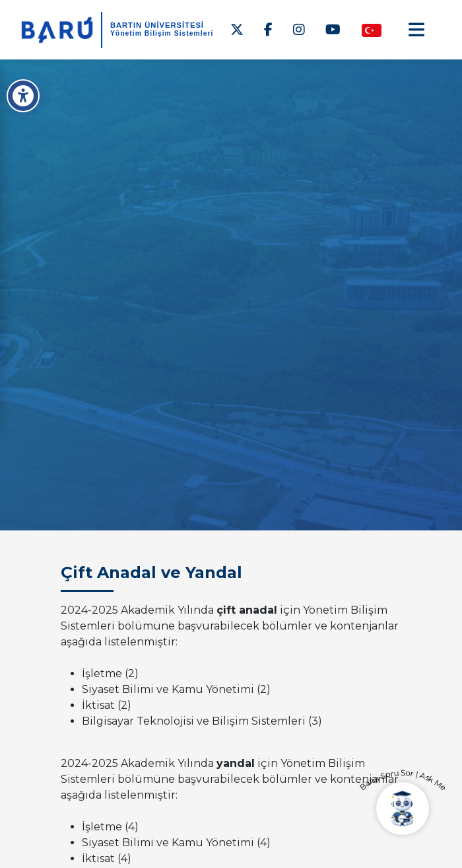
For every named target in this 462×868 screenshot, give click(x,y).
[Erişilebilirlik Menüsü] (23, 96)
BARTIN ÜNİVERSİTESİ (157, 25)
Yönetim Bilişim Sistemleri (162, 33)
